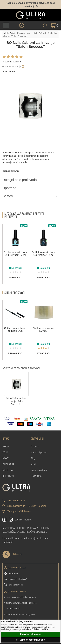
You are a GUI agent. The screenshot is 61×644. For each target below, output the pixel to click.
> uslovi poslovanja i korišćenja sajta (20, 597)
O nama (34, 447)
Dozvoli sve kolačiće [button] (30, 634)
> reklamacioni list (12, 609)
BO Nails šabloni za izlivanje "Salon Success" (16, 401)
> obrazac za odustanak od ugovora (20, 614)
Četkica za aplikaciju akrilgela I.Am (15, 329)
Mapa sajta (36, 476)
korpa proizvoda (16, 585)
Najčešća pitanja (39, 470)
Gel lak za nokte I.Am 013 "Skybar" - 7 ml (15, 253)
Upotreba (9, 188)
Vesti (33, 464)
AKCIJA (6, 447)
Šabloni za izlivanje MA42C (43, 329)
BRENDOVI (8, 476)
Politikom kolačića (40, 629)
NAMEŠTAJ (8, 470)
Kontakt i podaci (39, 452)
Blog (33, 458)
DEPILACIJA (8, 464)
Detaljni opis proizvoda (20, 180)
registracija (13, 573)
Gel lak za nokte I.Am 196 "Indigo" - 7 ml (43, 253)
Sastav (8, 196)
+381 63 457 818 (16, 500)
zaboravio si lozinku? (18, 579)
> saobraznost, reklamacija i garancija (20, 603)
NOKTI (6, 458)
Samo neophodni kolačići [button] (31, 640)
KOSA (5, 452)
